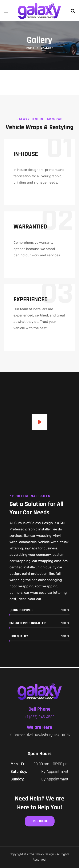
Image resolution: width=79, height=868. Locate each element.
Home (30, 48)
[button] (73, 11)
